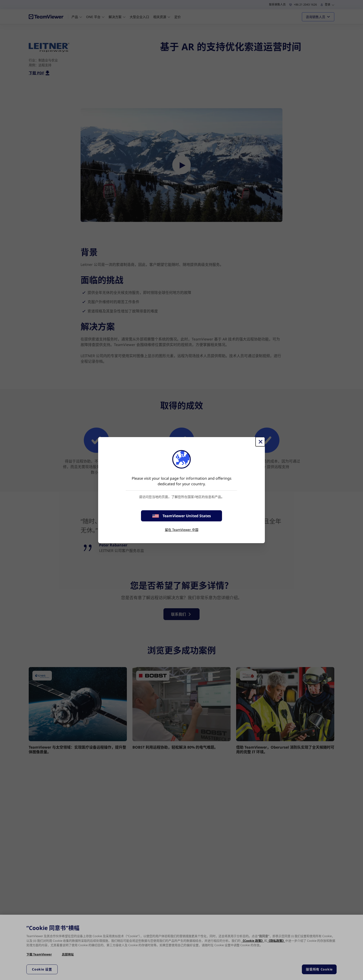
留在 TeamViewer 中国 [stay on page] (182, 530)
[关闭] (260, 442)
